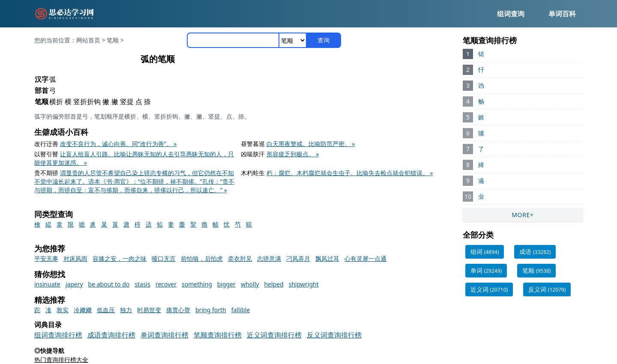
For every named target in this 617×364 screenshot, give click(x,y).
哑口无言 (164, 258)
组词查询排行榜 (58, 335)
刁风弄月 (298, 258)
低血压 (106, 310)
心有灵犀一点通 (365, 258)
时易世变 (149, 310)
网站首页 (88, 40)
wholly (250, 284)
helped (274, 284)
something (197, 284)
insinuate (47, 284)
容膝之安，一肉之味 (120, 258)
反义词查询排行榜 (334, 335)
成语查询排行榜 (111, 335)
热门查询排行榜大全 (61, 360)
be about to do (109, 284)
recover (166, 284)
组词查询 (511, 14)
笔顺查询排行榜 (218, 335)
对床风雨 (75, 258)
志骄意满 (269, 258)
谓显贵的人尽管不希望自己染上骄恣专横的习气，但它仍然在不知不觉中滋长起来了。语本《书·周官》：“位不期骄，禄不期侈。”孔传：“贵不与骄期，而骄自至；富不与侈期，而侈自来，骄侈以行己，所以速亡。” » (134, 181)
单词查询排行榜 (165, 335)
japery (74, 284)
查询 (323, 40)
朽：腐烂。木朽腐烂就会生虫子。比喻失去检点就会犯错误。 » (350, 173)
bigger (226, 284)
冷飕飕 (83, 310)
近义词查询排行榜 (274, 335)
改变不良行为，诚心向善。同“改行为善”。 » (118, 144)
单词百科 (562, 14)
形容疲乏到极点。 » (293, 154)
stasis (142, 284)
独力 (126, 310)
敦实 (63, 310)
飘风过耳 (327, 258)
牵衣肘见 (240, 258)
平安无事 (46, 258)
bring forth (211, 310)
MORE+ (523, 215)
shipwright (304, 284)
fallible (241, 310)
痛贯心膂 (178, 310)
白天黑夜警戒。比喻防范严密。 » (311, 144)
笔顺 (113, 40)
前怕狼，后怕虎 (202, 258)
